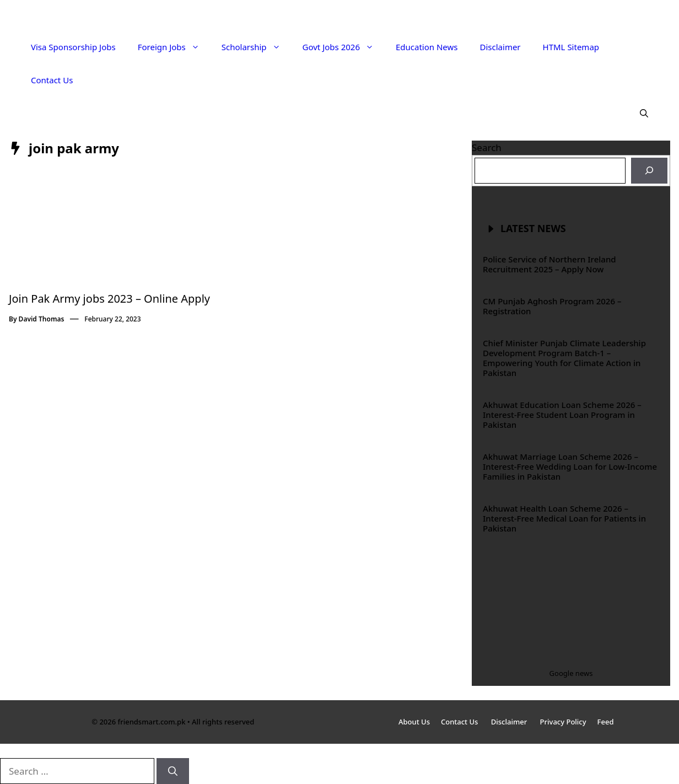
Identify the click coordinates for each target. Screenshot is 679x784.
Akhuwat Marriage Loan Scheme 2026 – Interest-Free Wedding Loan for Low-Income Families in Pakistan (570, 466)
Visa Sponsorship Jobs (73, 47)
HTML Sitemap (571, 47)
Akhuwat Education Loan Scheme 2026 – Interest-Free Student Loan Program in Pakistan (562, 415)
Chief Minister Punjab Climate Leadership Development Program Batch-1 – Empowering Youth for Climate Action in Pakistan (564, 358)
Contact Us (52, 80)
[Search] (649, 171)
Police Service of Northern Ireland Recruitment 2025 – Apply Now (549, 264)
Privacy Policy (563, 722)
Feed (606, 722)
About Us (414, 722)
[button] (644, 113)
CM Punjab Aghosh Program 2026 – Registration (552, 306)
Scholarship (257, 47)
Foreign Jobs (174, 47)
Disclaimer (500, 47)
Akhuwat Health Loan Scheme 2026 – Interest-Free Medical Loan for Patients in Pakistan (564, 518)
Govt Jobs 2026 (344, 47)
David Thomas (42, 319)
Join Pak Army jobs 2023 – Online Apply (109, 299)
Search (487, 147)
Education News (427, 47)
